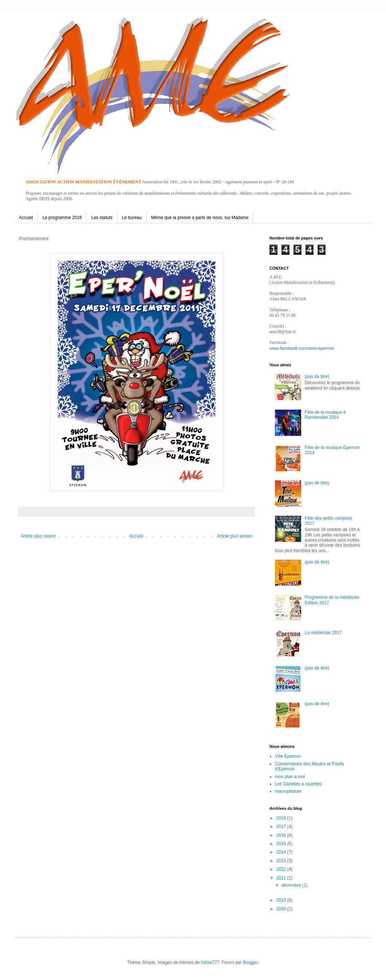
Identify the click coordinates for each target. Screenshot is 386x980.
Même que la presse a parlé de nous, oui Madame (200, 218)
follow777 (210, 963)
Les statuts (102, 218)
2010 (282, 900)
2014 (282, 852)
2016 (282, 835)
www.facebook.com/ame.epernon (302, 348)
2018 (282, 818)
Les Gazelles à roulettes (298, 784)
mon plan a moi (290, 777)
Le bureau (132, 218)
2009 (282, 909)
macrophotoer (288, 791)
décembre (292, 885)
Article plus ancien (235, 536)
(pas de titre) (317, 376)
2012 (282, 869)
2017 (282, 827)
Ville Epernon (288, 756)
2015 (282, 844)
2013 (282, 861)
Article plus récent (38, 536)
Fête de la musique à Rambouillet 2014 (325, 415)
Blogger (250, 963)
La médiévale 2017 (323, 633)
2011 (282, 878)
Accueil (26, 218)
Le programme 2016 (62, 218)
